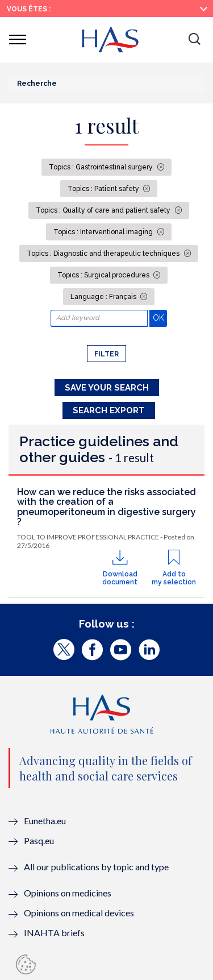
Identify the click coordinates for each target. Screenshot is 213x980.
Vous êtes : (29, 9)
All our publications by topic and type (96, 867)
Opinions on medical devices (79, 913)
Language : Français (104, 297)
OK (160, 317)
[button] (194, 40)
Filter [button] (106, 354)
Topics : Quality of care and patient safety (104, 210)
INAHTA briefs (54, 933)
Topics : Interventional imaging (104, 232)
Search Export (109, 410)
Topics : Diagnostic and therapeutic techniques (104, 254)
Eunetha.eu (45, 821)
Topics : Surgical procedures (104, 275)
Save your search (107, 388)
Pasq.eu (39, 840)
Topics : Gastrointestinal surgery (102, 167)
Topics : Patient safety (104, 189)
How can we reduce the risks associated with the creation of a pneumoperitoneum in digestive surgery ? (106, 507)
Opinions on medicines (68, 893)
